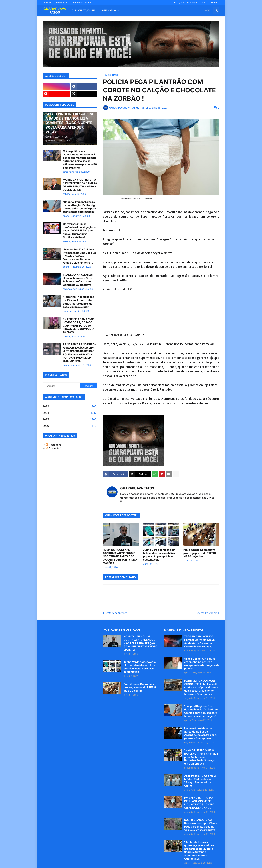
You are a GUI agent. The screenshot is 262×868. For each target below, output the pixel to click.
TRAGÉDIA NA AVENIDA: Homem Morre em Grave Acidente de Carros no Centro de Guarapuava (78, 280)
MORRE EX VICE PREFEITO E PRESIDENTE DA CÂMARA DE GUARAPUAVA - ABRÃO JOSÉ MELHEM (80, 185)
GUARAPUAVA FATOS (137, 488)
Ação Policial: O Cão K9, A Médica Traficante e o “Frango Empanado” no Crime (200, 781)
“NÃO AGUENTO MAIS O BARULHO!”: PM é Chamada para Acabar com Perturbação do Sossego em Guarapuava (201, 757)
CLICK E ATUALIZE (83, 10)
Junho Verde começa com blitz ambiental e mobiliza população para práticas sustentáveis (159, 555)
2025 (70, 419)
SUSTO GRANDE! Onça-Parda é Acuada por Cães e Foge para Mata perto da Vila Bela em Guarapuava (201, 825)
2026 (70, 426)
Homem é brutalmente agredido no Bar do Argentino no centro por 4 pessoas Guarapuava (200, 733)
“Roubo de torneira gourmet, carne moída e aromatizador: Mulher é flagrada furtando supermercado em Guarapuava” (199, 850)
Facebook (192, 2)
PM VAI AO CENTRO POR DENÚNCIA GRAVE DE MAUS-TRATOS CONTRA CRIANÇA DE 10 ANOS (199, 803)
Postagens (54, 445)
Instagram (179, 2)
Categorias (108, 10)
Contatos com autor (82, 2)
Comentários (55, 448)
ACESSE (47, 2)
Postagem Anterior (116, 613)
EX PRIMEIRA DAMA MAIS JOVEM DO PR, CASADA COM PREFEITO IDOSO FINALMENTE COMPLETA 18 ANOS (79, 326)
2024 (70, 413)
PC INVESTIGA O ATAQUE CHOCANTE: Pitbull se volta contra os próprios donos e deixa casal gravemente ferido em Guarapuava (201, 687)
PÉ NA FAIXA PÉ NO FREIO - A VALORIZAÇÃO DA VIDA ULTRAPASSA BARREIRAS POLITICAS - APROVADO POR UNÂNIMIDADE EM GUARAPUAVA (80, 353)
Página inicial (111, 75)
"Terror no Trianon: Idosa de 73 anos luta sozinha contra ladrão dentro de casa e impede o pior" (79, 302)
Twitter (204, 2)
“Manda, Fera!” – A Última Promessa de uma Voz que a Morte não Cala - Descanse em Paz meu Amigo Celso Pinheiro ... (79, 256)
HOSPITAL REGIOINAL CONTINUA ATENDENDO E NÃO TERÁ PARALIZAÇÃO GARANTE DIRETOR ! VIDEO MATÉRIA (120, 556)
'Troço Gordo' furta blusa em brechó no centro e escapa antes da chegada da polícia (202, 664)
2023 (70, 406)
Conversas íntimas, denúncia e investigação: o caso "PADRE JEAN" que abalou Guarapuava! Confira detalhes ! (80, 231)
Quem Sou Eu (61, 2)
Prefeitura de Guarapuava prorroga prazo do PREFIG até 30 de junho (200, 553)
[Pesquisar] (62, 386)
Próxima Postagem (206, 613)
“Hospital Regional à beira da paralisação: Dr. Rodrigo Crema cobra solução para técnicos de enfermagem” (80, 207)
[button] (207, 11)
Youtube (215, 2)
